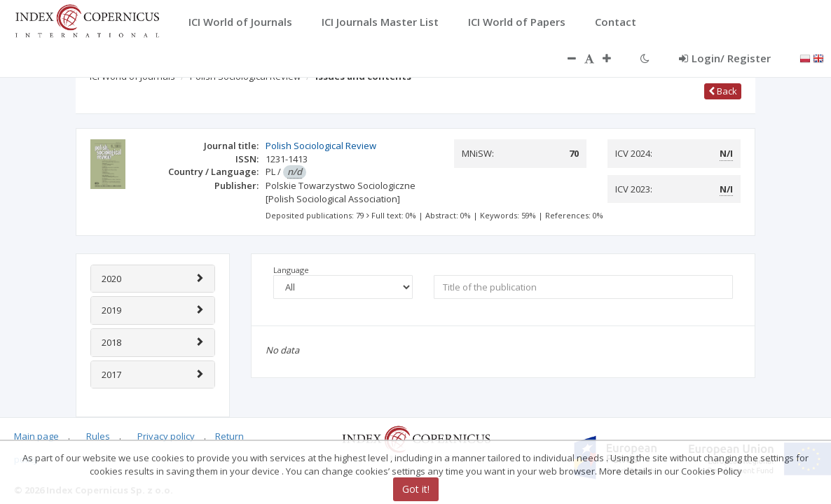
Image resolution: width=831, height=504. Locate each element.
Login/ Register (725, 58)
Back (723, 91)
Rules (98, 436)
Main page (36, 436)
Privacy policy (166, 436)
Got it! (416, 489)
